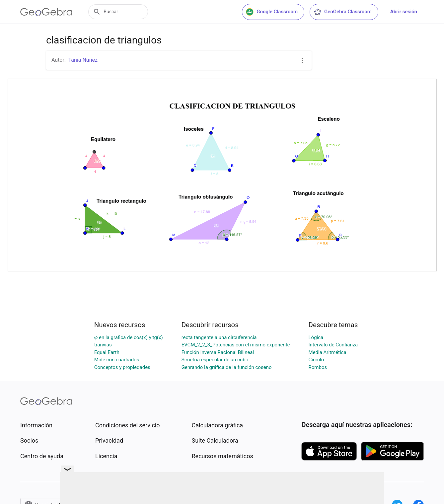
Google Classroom (272, 12)
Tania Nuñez (83, 60)
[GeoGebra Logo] (46, 12)
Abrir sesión (404, 12)
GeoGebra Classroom (343, 12)
